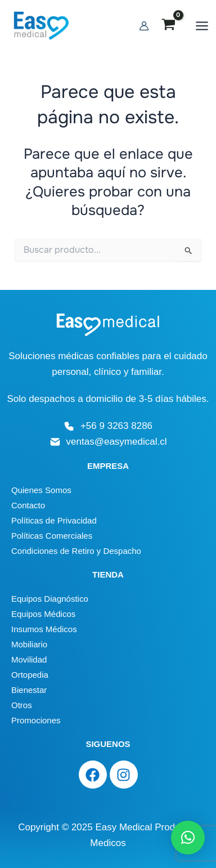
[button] (188, 838)
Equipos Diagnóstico (50, 599)
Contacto (28, 505)
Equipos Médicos (43, 614)
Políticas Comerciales (52, 536)
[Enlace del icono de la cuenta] (144, 26)
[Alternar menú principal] (202, 26)
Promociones (36, 720)
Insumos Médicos (44, 629)
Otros (22, 705)
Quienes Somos (41, 490)
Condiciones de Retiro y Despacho (76, 551)
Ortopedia (30, 675)
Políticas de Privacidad (54, 520)
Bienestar (29, 690)
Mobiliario (29, 644)
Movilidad (29, 659)
